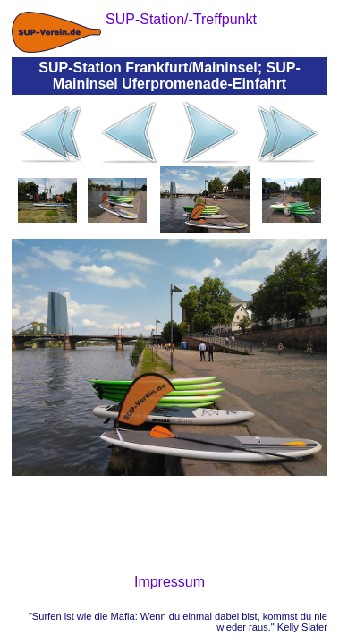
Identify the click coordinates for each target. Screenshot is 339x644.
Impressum (169, 582)
